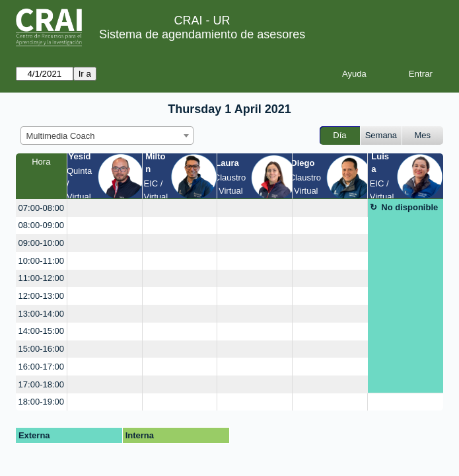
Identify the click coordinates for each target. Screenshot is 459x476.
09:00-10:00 (41, 243)
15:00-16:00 (41, 349)
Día (339, 135)
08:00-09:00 (41, 225)
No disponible (409, 207)
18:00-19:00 (41, 402)
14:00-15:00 (41, 331)
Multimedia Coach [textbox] (61, 136)
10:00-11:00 (41, 261)
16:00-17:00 (41, 367)
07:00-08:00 (41, 208)
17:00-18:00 (41, 384)
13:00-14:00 (41, 314)
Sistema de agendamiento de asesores (202, 34)
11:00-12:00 (41, 278)
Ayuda (354, 74)
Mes (423, 135)
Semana (381, 135)
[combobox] (107, 136)
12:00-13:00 (41, 296)
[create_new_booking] (105, 208)
